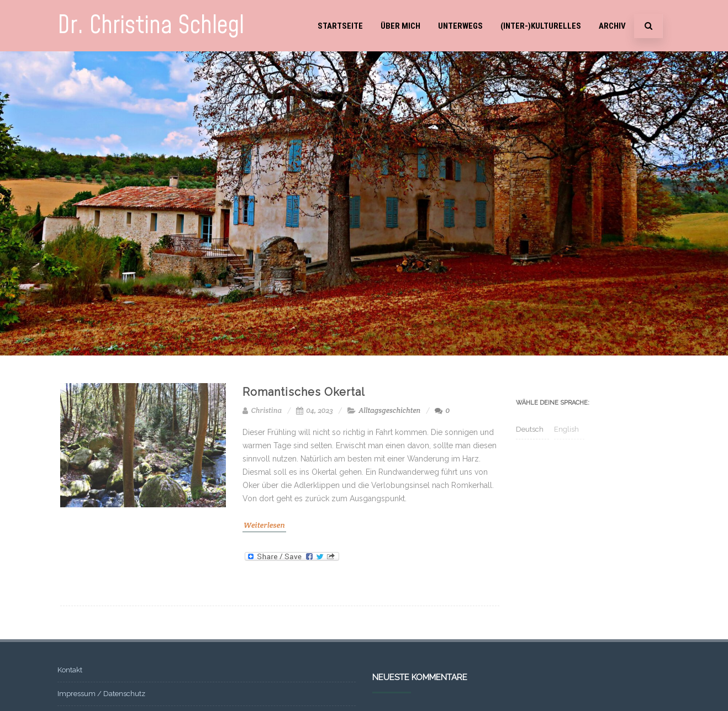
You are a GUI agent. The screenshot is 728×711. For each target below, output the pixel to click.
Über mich (400, 26)
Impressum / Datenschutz (101, 694)
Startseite (340, 26)
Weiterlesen (264, 525)
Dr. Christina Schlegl (151, 26)
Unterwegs (460, 26)
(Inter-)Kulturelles (541, 26)
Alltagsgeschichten (389, 410)
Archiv (612, 26)
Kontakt (70, 670)
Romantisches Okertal (304, 392)
